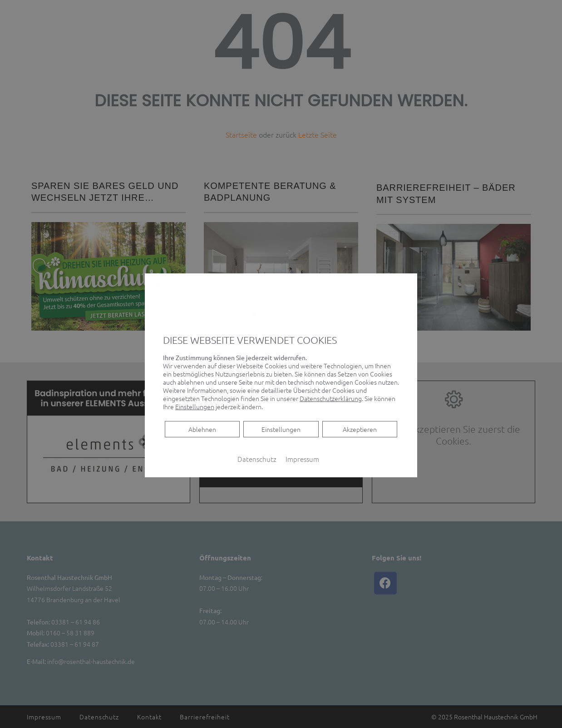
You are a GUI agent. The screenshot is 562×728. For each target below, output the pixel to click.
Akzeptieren (360, 429)
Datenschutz (257, 458)
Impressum (302, 458)
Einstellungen (281, 429)
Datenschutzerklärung (331, 398)
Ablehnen (202, 428)
